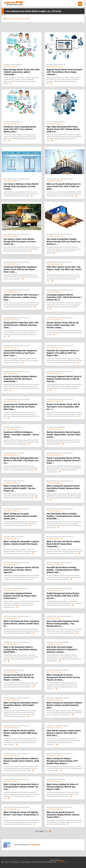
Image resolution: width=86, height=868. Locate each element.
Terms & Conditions (25, 862)
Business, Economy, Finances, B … (21, 179)
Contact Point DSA (38, 862)
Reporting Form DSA (50, 862)
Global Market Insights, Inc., (12, 67)
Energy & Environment (17, 481)
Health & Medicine (16, 65)
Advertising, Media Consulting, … (20, 563)
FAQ (3, 862)
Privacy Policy (14, 862)
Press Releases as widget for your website (18, 19)
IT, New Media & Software (61, 642)
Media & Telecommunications (63, 807)
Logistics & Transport (17, 453)
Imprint (7, 862)
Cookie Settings (62, 862)
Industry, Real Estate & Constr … (20, 588)
